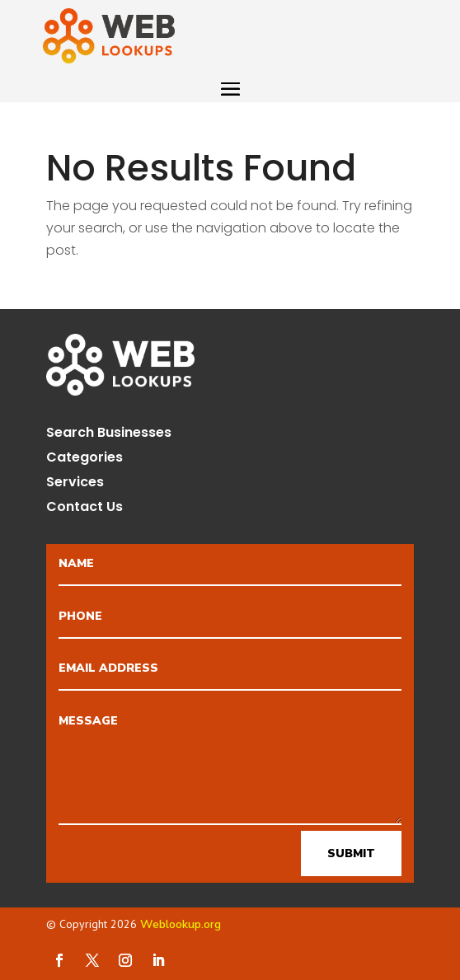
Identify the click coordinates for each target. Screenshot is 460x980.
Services (75, 484)
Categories (84, 459)
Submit (351, 853)
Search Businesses (109, 434)
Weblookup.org (181, 924)
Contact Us (84, 509)
